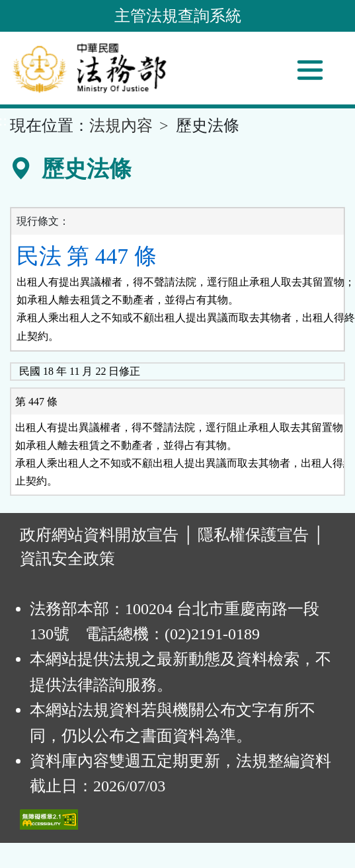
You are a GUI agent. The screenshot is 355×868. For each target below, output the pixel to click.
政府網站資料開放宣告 (99, 535)
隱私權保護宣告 (253, 535)
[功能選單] (310, 70)
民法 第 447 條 (87, 256)
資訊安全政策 (67, 559)
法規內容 (121, 126)
